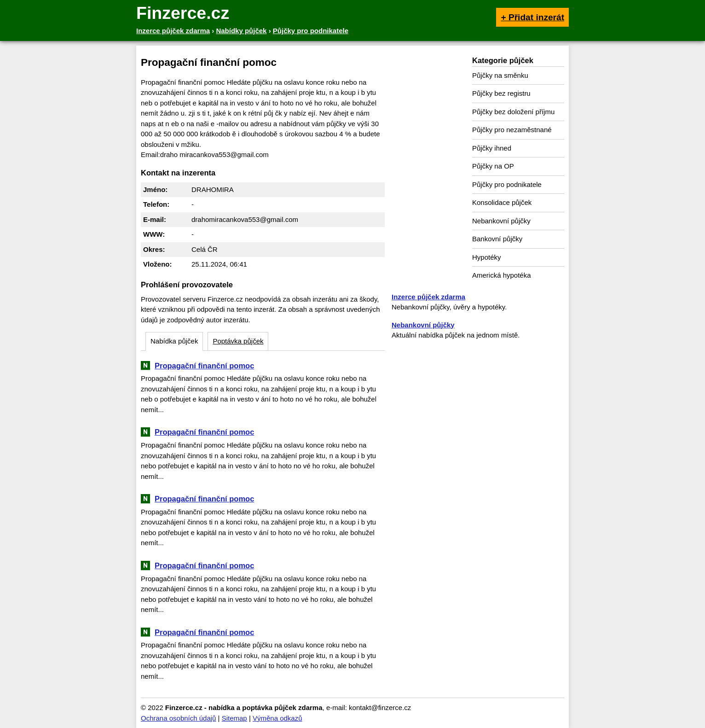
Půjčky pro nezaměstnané (512, 130)
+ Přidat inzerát (532, 17)
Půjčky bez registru (501, 93)
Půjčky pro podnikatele (507, 184)
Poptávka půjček (238, 341)
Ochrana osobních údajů (178, 718)
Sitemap (234, 718)
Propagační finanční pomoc (204, 366)
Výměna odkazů (277, 718)
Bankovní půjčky (497, 239)
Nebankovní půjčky (501, 221)
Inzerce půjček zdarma (428, 297)
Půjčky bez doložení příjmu (513, 112)
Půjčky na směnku (500, 75)
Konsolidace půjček (502, 202)
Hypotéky (487, 257)
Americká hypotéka (502, 275)
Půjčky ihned (492, 148)
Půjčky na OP (493, 166)
